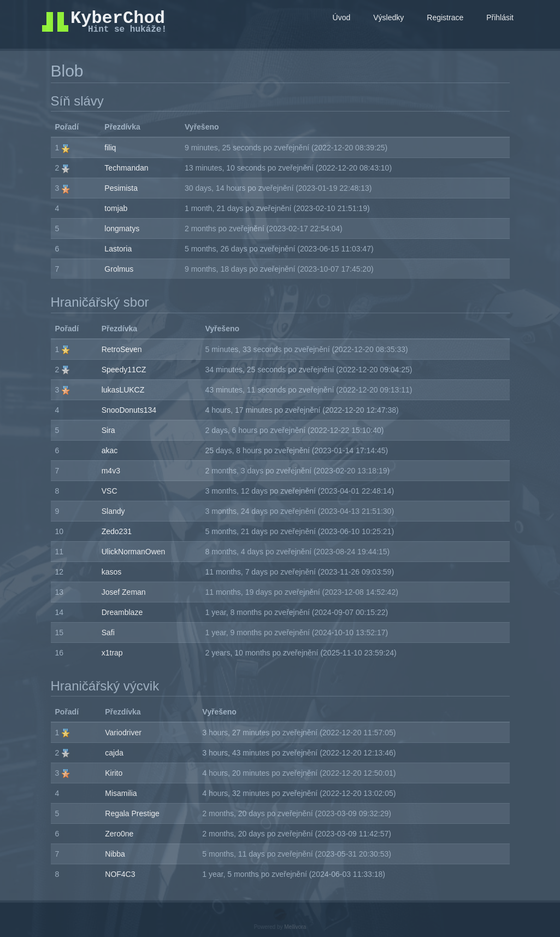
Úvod (342, 17)
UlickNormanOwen (134, 552)
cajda (114, 753)
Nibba (115, 854)
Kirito (114, 773)
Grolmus (119, 269)
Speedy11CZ (124, 370)
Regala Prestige (132, 813)
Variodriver (123, 733)
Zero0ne (119, 834)
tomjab (116, 208)
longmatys (122, 229)
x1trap (112, 653)
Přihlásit (500, 17)
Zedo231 (117, 531)
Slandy (113, 511)
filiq (110, 148)
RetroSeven (122, 349)
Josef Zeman (124, 592)
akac (110, 450)
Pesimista (121, 188)
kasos (112, 572)
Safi (108, 633)
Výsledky (388, 17)
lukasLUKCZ (123, 390)
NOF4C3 (120, 874)
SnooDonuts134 (129, 410)
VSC (110, 491)
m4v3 (111, 471)
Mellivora (295, 927)
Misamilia (121, 793)
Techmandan (126, 168)
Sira (108, 430)
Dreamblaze (122, 612)
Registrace (445, 17)
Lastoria (118, 249)
